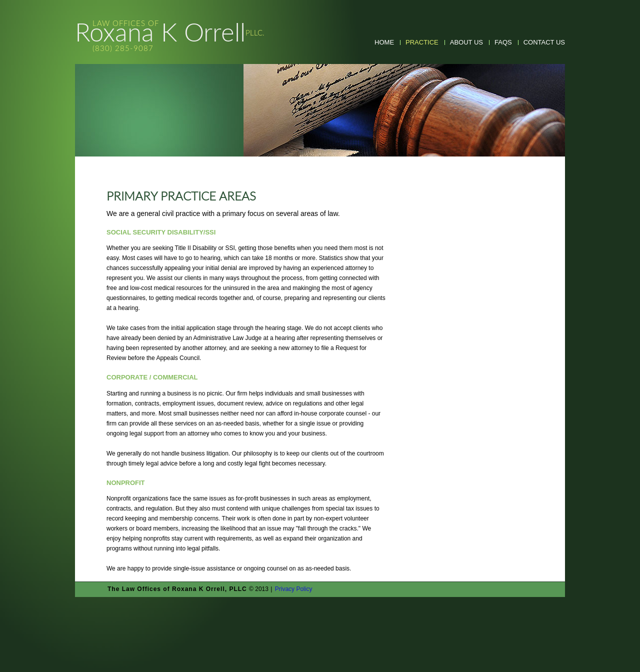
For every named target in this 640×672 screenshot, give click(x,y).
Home (384, 42)
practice (422, 42)
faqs (503, 42)
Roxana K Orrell (170, 36)
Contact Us (544, 42)
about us (466, 42)
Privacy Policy (294, 589)
